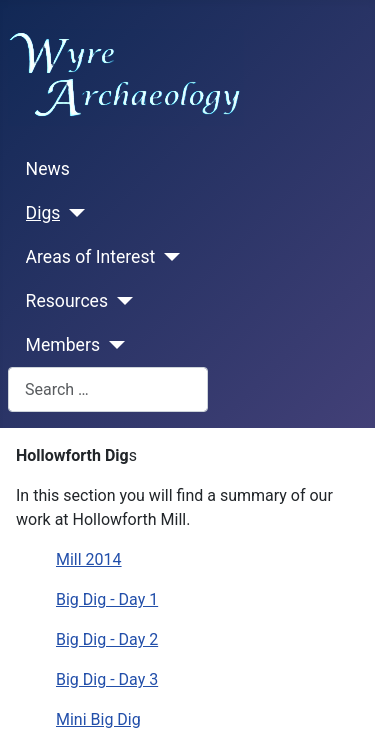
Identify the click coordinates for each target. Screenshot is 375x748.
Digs (43, 213)
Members (63, 345)
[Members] (112, 345)
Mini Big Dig (98, 719)
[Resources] (120, 301)
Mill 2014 (89, 559)
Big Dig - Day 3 (107, 679)
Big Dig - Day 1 (107, 599)
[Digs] (72, 213)
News (48, 169)
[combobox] (108, 389)
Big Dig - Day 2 (107, 639)
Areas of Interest (91, 257)
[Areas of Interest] (167, 257)
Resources (67, 301)
